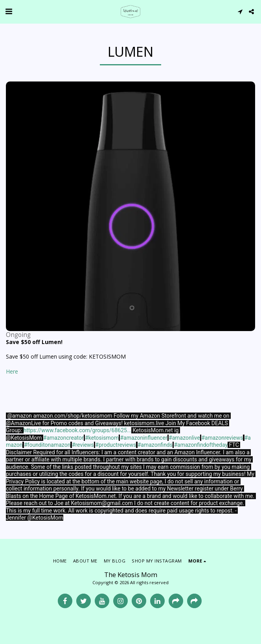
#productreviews (116, 445)
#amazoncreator (63, 438)
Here (12, 371)
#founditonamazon (47, 445)
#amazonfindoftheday (201, 445)
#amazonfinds (155, 445)
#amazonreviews (222, 438)
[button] (9, 11)
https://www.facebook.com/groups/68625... (77, 430)
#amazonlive (184, 438)
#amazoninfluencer (143, 438)
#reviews (83, 445)
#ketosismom (102, 438)
